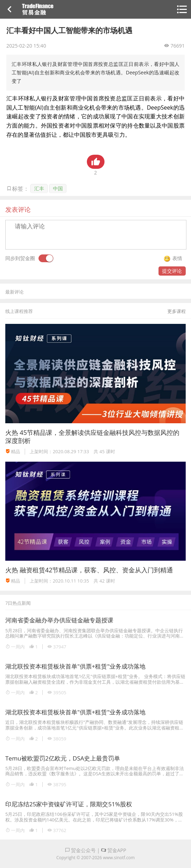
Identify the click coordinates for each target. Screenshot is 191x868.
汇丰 (39, 188)
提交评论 (172, 271)
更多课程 (177, 311)
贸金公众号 (80, 850)
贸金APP (114, 850)
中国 (58, 188)
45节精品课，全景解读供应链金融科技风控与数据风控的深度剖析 (92, 436)
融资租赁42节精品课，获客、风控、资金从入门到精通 (97, 570)
